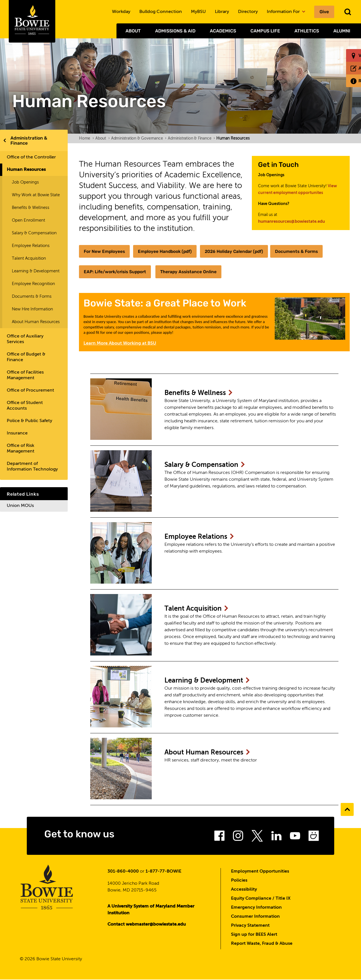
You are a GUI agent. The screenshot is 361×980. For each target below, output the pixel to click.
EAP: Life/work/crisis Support (117, 272)
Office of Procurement (30, 390)
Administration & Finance (29, 141)
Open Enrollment (28, 220)
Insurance (17, 433)
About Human (211, 753)
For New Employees (105, 251)
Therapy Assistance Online (193, 272)
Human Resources (26, 170)
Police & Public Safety (29, 421)
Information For (286, 12)
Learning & (211, 681)
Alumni (342, 31)
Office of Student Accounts (25, 406)
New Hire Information (32, 309)
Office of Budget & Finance (26, 357)
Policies (239, 881)
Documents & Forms (32, 296)
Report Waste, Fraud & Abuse (262, 944)
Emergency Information (256, 908)
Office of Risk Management (21, 449)
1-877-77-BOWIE (163, 872)
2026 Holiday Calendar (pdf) (240, 251)
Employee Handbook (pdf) (168, 251)
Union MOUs (20, 506)
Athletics (307, 31)
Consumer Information (255, 917)
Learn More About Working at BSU (120, 344)
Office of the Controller (31, 157)
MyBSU (198, 12)
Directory (248, 12)
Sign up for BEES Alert (254, 935)
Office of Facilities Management (25, 375)
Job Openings (25, 182)
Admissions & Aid (175, 31)
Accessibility (244, 890)
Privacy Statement (250, 926)
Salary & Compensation (34, 233)
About (133, 31)
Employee (202, 538)
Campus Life (265, 31)
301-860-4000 (123, 872)
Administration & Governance (139, 138)
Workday (121, 12)
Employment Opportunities (260, 872)
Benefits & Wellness (31, 208)
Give (324, 12)
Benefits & (201, 394)
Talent (199, 610)
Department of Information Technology (32, 467)
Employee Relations (31, 246)
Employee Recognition (33, 284)
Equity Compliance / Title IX (261, 899)
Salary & (208, 466)
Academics (223, 31)
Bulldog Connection (161, 12)
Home (86, 138)
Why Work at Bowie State (36, 195)
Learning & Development (36, 271)
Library (222, 12)
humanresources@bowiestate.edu (291, 222)
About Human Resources (36, 322)
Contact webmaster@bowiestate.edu (147, 925)
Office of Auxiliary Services (25, 339)
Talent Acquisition (29, 258)
